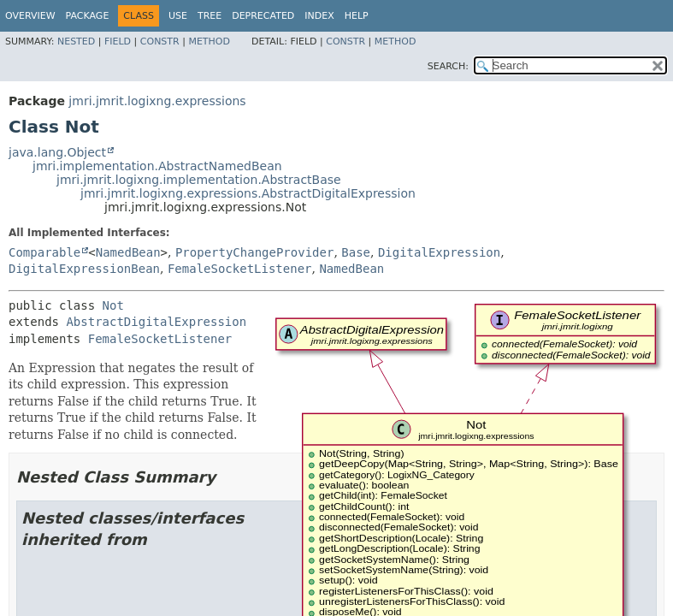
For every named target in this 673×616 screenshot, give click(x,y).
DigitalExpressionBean (84, 269)
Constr (160, 41)
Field (118, 41)
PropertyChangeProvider (254, 252)
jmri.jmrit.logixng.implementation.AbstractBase (199, 180)
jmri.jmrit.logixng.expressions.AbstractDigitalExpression (248, 193)
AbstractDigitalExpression (156, 322)
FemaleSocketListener (240, 269)
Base (356, 252)
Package (88, 16)
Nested (76, 41)
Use (178, 16)
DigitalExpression (439, 252)
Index (319, 16)
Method (209, 41)
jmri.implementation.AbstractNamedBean (157, 166)
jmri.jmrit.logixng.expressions (157, 101)
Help (357, 16)
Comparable (44, 252)
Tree (210, 16)
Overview (30, 16)
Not (113, 305)
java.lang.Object (57, 152)
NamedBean (128, 252)
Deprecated (263, 16)
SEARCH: (448, 66)
